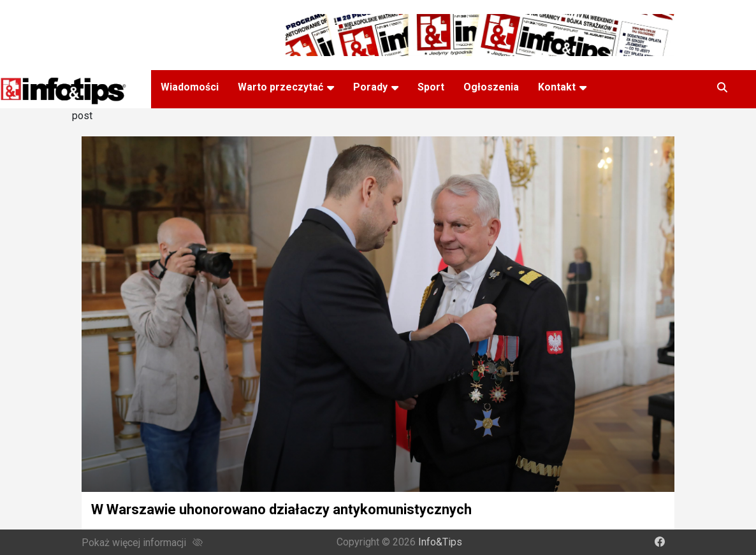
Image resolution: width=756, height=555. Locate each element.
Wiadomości (190, 87)
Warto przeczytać (280, 87)
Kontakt (557, 87)
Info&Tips (440, 542)
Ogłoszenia (491, 87)
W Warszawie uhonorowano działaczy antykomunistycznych (281, 509)
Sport (431, 87)
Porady (370, 87)
